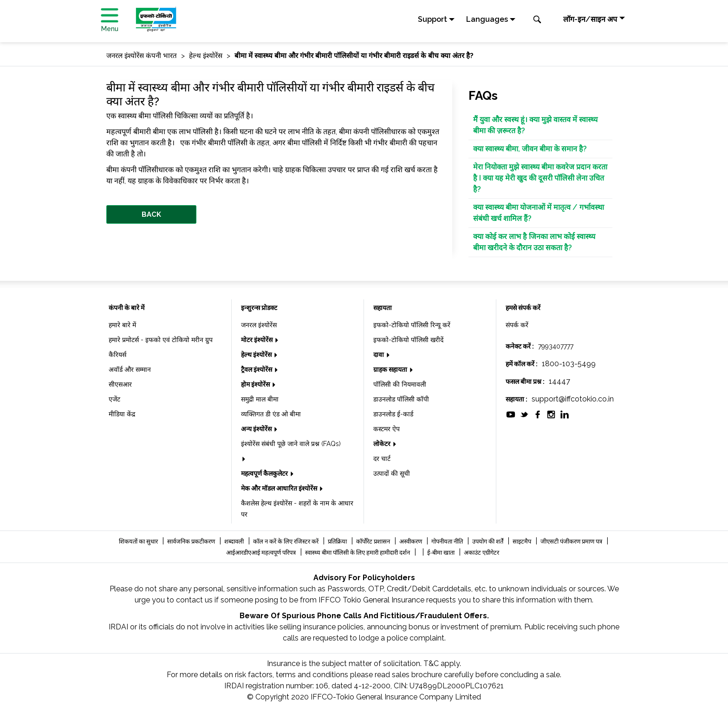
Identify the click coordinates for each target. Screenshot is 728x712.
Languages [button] (487, 19)
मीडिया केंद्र (122, 414)
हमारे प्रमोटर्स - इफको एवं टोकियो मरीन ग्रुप (161, 340)
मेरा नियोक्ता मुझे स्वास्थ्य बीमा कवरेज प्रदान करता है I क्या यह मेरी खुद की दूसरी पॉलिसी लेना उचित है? (540, 178)
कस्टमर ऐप (387, 429)
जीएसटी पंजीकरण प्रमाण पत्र (572, 541)
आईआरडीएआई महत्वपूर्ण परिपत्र (262, 553)
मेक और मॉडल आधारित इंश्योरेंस (280, 488)
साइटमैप (523, 541)
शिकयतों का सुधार (139, 541)
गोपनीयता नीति (448, 541)
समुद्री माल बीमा (260, 399)
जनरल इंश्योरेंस (259, 325)
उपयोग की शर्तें (488, 541)
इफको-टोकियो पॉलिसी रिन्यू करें (412, 325)
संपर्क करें (517, 325)
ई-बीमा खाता (442, 553)
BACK (151, 214)
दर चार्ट (382, 459)
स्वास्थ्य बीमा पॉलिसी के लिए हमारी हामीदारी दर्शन (358, 553)
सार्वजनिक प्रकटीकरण (192, 541)
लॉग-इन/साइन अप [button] (590, 19)
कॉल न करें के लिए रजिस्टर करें (286, 541)
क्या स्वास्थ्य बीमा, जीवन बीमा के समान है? (530, 149)
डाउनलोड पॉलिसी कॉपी (401, 399)
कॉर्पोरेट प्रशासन (374, 541)
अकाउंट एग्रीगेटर (481, 553)
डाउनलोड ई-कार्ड (393, 414)
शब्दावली (235, 541)
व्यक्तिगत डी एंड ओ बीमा (271, 414)
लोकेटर (383, 444)
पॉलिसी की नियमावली (400, 384)
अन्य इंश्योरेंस (257, 429)
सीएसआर (120, 384)
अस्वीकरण (411, 541)
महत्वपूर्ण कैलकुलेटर (265, 473)
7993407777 (556, 346)
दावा (379, 355)
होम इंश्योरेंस (256, 384)
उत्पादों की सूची (392, 473)
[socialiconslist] (511, 414)
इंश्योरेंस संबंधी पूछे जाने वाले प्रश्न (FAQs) (291, 444)
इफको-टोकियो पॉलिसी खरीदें (408, 340)
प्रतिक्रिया (338, 541)
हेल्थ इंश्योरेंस (257, 355)
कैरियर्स (117, 355)
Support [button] (432, 19)
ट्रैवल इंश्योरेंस (257, 369)
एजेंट (114, 399)
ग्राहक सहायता (391, 369)
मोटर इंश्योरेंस (257, 340)
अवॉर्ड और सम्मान (130, 369)
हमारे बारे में (122, 325)
